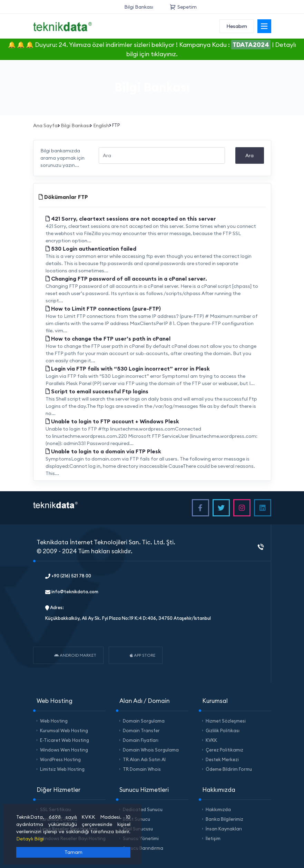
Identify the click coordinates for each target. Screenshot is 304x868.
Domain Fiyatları (141, 740)
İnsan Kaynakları (224, 829)
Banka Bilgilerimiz (224, 819)
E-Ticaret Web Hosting (65, 740)
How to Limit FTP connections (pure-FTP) (103, 309)
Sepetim (183, 7)
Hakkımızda (218, 809)
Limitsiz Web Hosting (62, 769)
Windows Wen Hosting (64, 750)
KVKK (211, 740)
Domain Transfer (141, 730)
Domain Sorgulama (144, 721)
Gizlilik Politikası (223, 730)
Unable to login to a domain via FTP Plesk (103, 451)
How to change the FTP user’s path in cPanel (108, 339)
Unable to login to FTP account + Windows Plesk (112, 421)
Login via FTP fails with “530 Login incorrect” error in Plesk (128, 369)
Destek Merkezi (222, 759)
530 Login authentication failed (91, 249)
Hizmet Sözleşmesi (226, 721)
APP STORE (143, 655)
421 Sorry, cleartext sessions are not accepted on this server (131, 219)
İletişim (213, 838)
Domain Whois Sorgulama (151, 750)
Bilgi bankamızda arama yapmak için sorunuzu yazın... (62, 158)
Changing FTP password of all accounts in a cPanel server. (126, 279)
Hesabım (237, 26)
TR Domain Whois (142, 769)
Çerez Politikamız (224, 750)
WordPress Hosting (60, 759)
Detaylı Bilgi (30, 839)
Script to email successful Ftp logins (97, 391)
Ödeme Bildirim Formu (229, 769)
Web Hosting (54, 721)
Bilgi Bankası (139, 7)
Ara (249, 155)
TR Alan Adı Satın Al (144, 759)
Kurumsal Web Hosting (64, 730)
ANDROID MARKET (75, 655)
